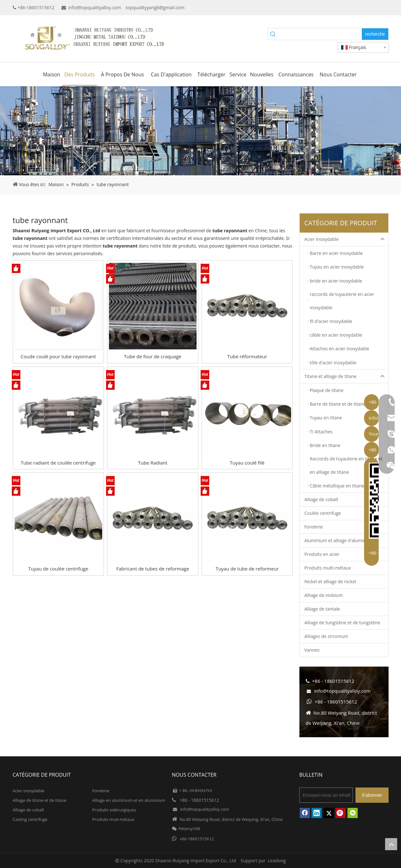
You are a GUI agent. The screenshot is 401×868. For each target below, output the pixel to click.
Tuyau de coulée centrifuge (58, 569)
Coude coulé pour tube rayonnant (58, 356)
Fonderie (314, 527)
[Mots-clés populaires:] (375, 34)
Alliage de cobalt (321, 499)
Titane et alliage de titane (346, 376)
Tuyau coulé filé (247, 463)
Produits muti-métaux (113, 819)
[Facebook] (345, 8)
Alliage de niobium (324, 595)
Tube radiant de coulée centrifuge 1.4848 (58, 463)
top (391, 844)
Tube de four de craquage (153, 356)
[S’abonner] (372, 795)
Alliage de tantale (322, 609)
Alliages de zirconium (326, 636)
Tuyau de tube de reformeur (247, 569)
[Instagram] (384, 8)
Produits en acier (322, 554)
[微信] (353, 813)
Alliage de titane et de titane (40, 800)
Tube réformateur (247, 356)
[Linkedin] (365, 8)
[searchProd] (320, 34)
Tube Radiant (153, 463)
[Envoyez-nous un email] (326, 795)
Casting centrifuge (30, 819)
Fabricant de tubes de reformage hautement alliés (153, 569)
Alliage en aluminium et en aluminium (129, 800)
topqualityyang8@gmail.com (155, 7)
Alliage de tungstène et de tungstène (342, 623)
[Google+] (355, 8)
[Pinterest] (340, 813)
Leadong (277, 861)
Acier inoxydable (346, 239)
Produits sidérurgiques (114, 810)
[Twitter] (374, 8)
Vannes (312, 650)
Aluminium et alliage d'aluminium (339, 540)
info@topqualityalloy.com (95, 7)
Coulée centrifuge (323, 513)
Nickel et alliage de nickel (330, 581)
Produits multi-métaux (328, 568)
